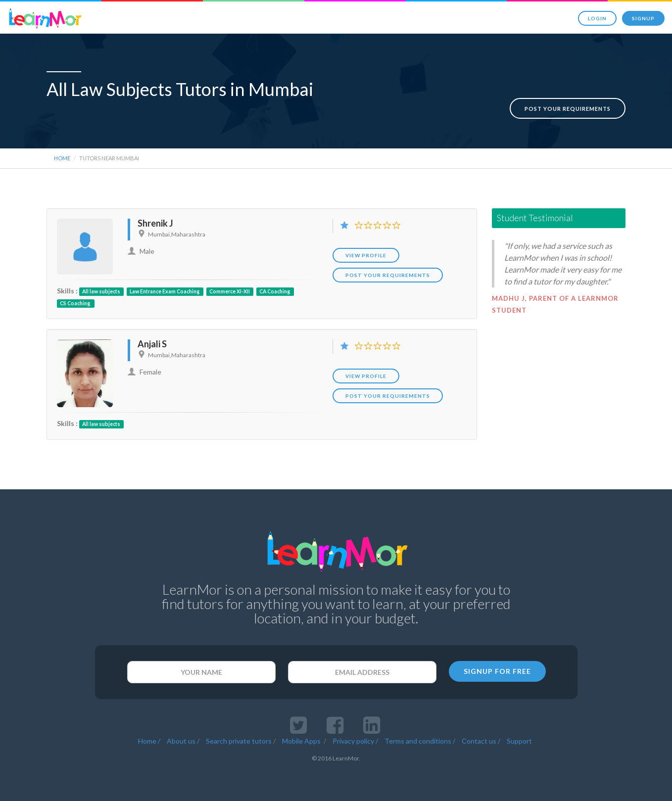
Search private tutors (239, 738)
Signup (643, 18)
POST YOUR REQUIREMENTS (388, 272)
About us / (183, 738)
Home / (149, 738)
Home (62, 155)
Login (597, 18)
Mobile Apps (302, 738)
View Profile (366, 252)
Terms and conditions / (420, 738)
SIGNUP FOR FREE (497, 668)
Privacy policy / (355, 738)
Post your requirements (568, 98)
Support (519, 738)
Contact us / (481, 738)
